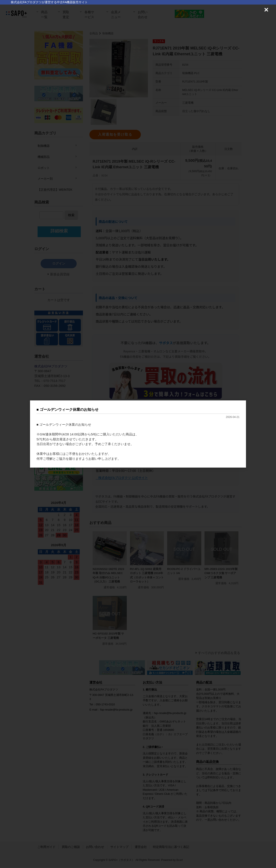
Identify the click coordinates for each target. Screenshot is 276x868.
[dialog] (138, 434)
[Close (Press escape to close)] (266, 10)
